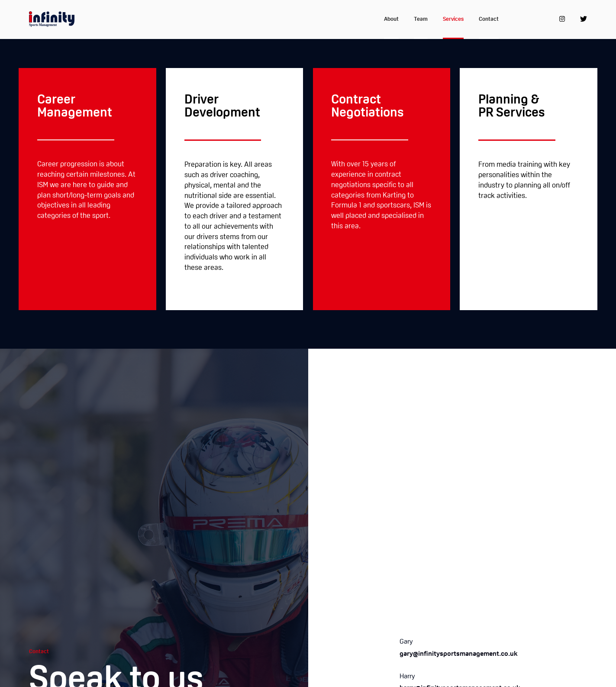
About (391, 19)
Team (421, 19)
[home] (52, 19)
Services (453, 19)
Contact (489, 19)
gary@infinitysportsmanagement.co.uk (459, 654)
